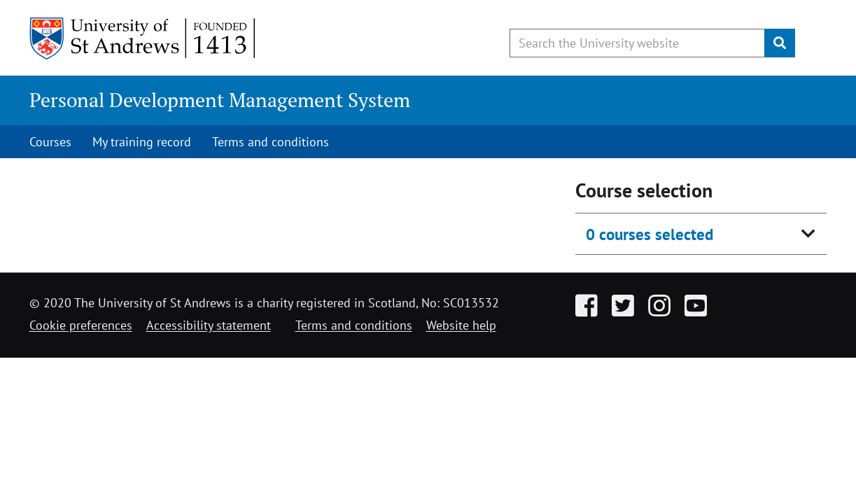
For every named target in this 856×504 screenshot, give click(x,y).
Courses (50, 142)
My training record (142, 142)
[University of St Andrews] (143, 38)
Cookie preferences (81, 325)
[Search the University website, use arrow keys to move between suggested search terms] (637, 43)
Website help (461, 325)
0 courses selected (650, 234)
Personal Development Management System (220, 100)
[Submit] (780, 43)
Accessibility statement (209, 325)
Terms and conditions (271, 142)
